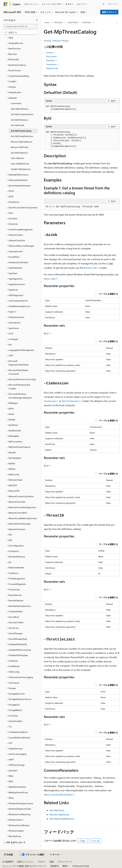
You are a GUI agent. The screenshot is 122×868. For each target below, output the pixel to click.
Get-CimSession (70, 401)
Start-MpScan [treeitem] (17, 158)
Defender (87, 22)
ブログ (41, 862)
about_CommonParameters (58, 794)
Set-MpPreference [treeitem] (19, 153)
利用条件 (55, 866)
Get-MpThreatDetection (62, 819)
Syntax (51, 53)
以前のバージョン (25, 862)
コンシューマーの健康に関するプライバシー (23, 866)
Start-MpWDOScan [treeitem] (20, 164)
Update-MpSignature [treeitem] (21, 169)
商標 (65, 866)
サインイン (113, 4)
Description (51, 56)
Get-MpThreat (57, 810)
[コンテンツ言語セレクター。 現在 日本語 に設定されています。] (9, 855)
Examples (52, 60)
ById (48, 333)
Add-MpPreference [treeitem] (20, 109)
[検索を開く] (104, 4)
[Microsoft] (6, 4)
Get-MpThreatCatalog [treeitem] (21, 131)
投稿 (52, 862)
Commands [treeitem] (16, 103)
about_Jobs (50, 279)
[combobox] (21, 26)
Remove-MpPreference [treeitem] (21, 142)
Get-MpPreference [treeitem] (19, 120)
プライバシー (64, 862)
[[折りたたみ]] (37, 20)
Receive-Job (90, 268)
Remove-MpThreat (59, 814)
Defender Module (61, 41)
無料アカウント (109, 12)
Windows (59, 22)
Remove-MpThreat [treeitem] (19, 147)
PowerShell (73, 22)
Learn (47, 22)
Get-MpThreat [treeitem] (17, 125)
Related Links (52, 68)
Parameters (53, 64)
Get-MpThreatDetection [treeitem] (22, 136)
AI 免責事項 (8, 862)
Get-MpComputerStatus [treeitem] (22, 114)
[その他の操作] (117, 23)
